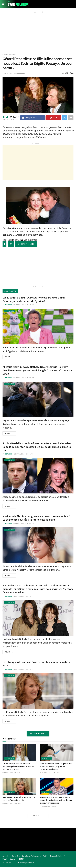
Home (5, 54)
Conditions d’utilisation (30, 857)
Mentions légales (9, 859)
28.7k (17, 773)
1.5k (32, 305)
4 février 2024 (7, 73)
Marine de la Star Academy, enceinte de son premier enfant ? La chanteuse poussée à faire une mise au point (37, 518)
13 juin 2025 (45, 807)
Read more (9, 357)
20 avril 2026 (19, 305)
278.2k (55, 807)
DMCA (22, 859)
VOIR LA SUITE (26, 244)
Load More (38, 816)
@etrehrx (8, 305)
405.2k (18, 804)
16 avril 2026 (8, 773)
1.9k (32, 597)
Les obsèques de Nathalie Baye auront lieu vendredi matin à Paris (36, 664)
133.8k (57, 773)
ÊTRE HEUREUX (14, 863)
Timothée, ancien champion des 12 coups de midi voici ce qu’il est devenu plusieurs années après (56, 801)
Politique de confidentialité (53, 857)
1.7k (32, 670)
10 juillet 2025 (46, 773)
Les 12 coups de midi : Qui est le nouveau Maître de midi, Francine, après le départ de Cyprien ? (34, 299)
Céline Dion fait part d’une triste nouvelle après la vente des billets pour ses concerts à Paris (19, 767)
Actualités (12, 54)
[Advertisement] (38, 31)
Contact (15, 857)
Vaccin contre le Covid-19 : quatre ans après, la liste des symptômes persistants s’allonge (56, 767)
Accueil (5, 857)
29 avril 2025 (8, 804)
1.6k (32, 378)
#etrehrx (31, 863)
